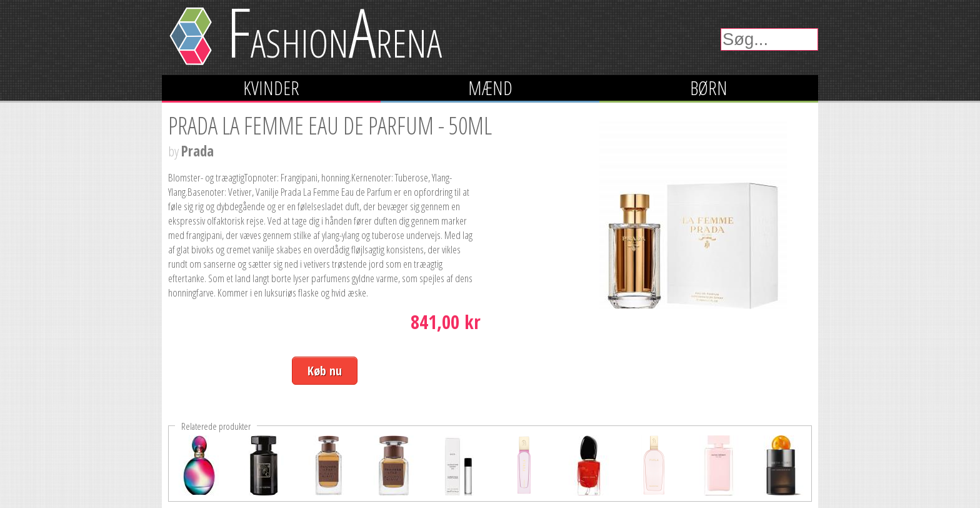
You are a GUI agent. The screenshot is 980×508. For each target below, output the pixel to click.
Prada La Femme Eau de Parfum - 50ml (330, 125)
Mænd (490, 88)
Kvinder (271, 88)
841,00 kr (446, 322)
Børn (709, 88)
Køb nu (325, 371)
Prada (197, 151)
